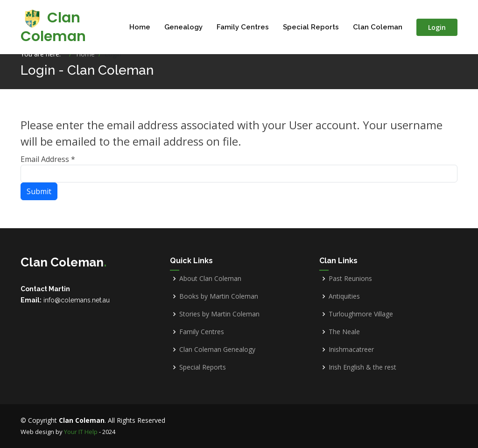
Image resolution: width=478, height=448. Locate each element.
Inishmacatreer (351, 350)
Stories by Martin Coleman (219, 314)
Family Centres (243, 27)
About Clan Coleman (210, 279)
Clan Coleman (53, 27)
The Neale (344, 332)
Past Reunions (350, 279)
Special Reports (311, 27)
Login (437, 27)
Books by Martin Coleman (219, 296)
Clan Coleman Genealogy (217, 350)
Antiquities (344, 296)
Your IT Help (81, 432)
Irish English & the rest (362, 367)
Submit (39, 191)
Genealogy (183, 27)
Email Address (48, 159)
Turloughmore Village (361, 314)
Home (140, 27)
